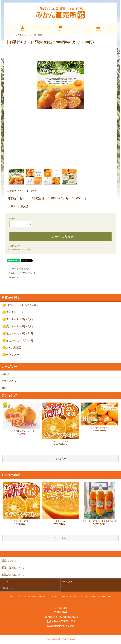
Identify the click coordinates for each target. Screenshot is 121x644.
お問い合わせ (7, 588)
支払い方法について (24, 597)
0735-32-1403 (67, 621)
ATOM (109, 597)
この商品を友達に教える (17, 269)
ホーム (11, 35)
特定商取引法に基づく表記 (20, 249)
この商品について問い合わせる (20, 273)
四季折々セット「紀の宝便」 (31, 35)
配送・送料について (41, 597)
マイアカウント (8, 582)
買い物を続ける (14, 277)
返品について (14, 246)
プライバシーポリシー (92, 597)
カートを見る (67, 582)
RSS (104, 597)
